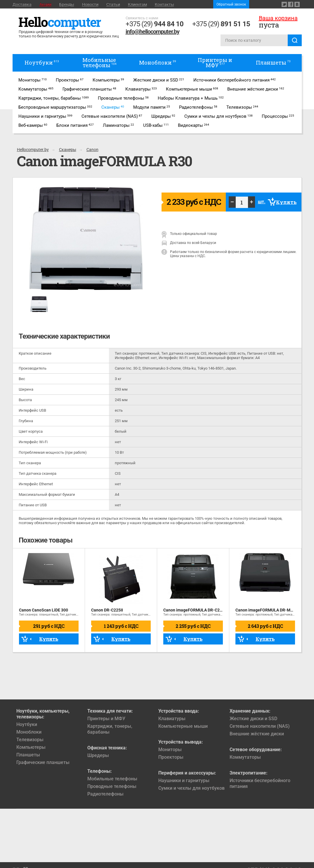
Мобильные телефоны (112, 779)
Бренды (67, 4)
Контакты (164, 4)
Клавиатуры (172, 719)
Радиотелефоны (105, 794)
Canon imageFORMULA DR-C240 (194, 610)
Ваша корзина (278, 18)
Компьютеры (31, 747)
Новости (90, 4)
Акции (45, 4)
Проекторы (171, 757)
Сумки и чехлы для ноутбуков (191, 788)
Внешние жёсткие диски (257, 734)
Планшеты (28, 755)
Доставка (22, 4)
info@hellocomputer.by (152, 32)
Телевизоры (30, 740)
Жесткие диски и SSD (253, 719)
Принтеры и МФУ (106, 719)
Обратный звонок (231, 4)
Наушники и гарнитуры (184, 780)
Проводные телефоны (112, 786)
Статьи (113, 4)
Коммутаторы (245, 757)
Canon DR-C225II (107, 610)
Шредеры (98, 755)
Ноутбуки (27, 724)
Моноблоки (29, 732)
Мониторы (170, 750)
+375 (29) (155, 24)
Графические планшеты (43, 762)
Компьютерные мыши (183, 726)
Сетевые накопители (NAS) (260, 726)
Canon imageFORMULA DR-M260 (266, 610)
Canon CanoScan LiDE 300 (44, 610)
